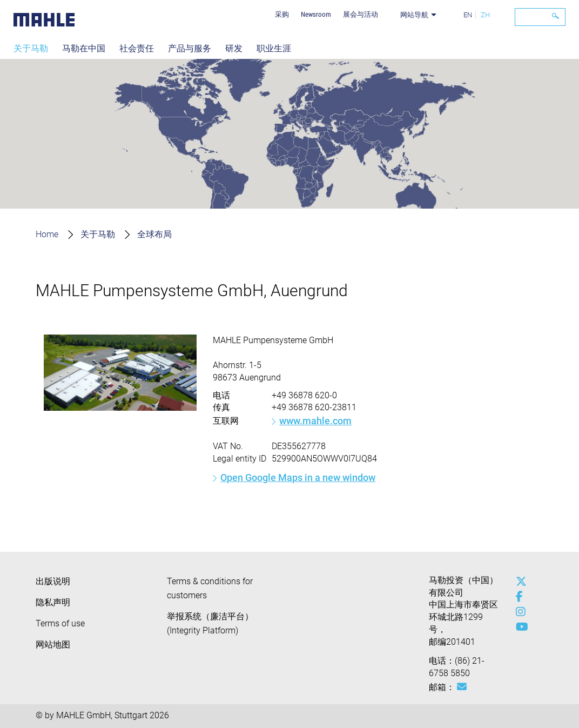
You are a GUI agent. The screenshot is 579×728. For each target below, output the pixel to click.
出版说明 (53, 581)
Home (47, 234)
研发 (234, 48)
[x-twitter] (519, 582)
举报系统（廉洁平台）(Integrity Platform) (210, 623)
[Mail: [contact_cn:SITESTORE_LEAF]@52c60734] (462, 687)
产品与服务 (190, 48)
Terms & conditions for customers (210, 588)
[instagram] (519, 612)
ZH (485, 15)
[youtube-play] (519, 627)
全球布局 (154, 234)
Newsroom (316, 14)
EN (468, 15)
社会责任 (137, 48)
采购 (282, 14)
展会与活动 (361, 14)
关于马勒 (31, 48)
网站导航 (414, 15)
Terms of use (60, 623)
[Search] (540, 17)
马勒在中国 (84, 48)
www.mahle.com (315, 421)
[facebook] (519, 597)
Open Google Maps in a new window (298, 477)
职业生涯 (274, 48)
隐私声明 (53, 602)
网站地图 (53, 644)
